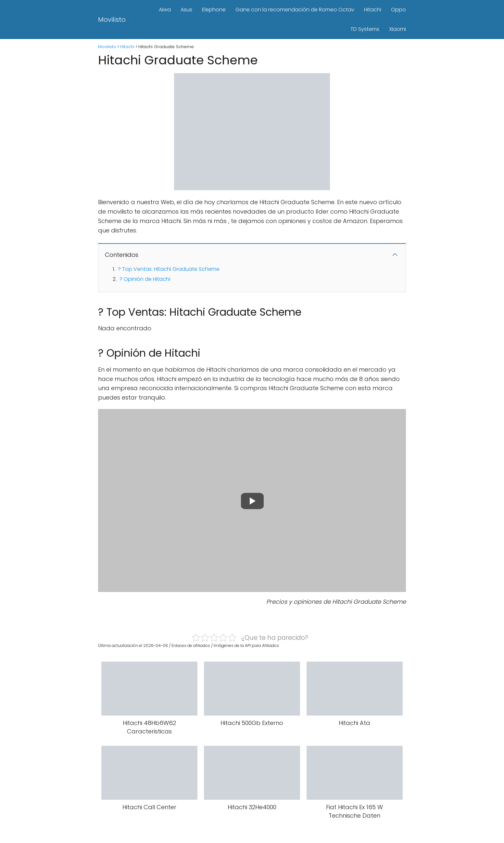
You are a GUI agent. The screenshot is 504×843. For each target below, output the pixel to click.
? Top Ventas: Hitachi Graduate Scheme (169, 269)
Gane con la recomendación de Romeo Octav (295, 10)
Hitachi (373, 10)
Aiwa (165, 10)
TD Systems (365, 29)
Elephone (214, 10)
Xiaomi (397, 29)
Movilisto (112, 20)
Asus (186, 10)
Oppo (398, 10)
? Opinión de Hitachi (145, 279)
